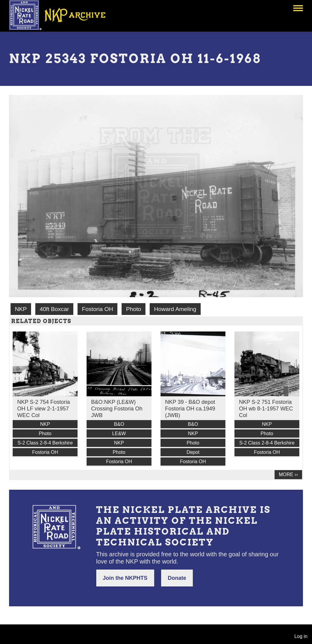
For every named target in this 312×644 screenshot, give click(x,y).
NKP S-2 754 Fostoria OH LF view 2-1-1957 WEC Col (44, 409)
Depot (193, 452)
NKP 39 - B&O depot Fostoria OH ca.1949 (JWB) (190, 409)
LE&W (119, 434)
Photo (134, 309)
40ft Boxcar (54, 309)
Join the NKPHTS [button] (125, 578)
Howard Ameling (175, 309)
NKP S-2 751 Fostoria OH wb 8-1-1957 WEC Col (266, 409)
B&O (119, 424)
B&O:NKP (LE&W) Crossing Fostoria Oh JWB (117, 409)
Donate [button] (177, 578)
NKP (21, 309)
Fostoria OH (97, 309)
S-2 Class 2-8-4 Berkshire (45, 443)
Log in (301, 636)
